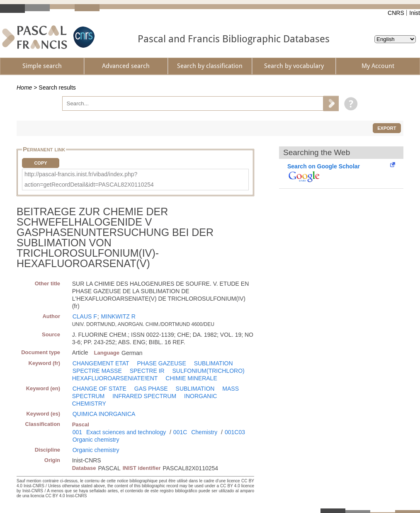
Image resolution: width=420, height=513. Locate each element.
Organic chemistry (96, 440)
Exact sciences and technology (126, 432)
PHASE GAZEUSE (162, 363)
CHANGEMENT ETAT (101, 363)
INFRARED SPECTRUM (144, 396)
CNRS (396, 13)
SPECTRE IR (147, 371)
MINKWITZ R (118, 316)
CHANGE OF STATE (100, 389)
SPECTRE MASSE (97, 371)
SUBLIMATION (214, 363)
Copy (40, 163)
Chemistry (204, 432)
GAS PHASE (151, 389)
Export (387, 128)
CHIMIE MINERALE (191, 378)
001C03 (235, 432)
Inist (415, 13)
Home (24, 88)
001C (180, 432)
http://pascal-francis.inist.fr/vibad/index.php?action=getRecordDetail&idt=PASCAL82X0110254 (89, 179)
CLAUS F (85, 316)
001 (77, 432)
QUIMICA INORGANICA (104, 414)
